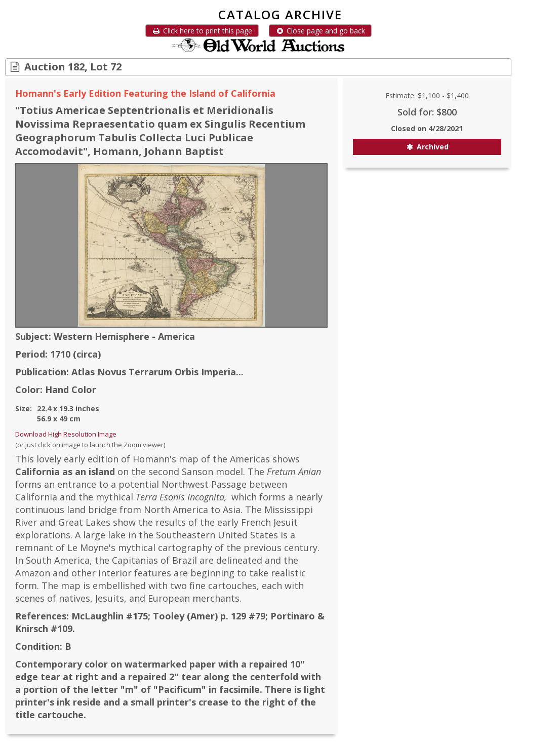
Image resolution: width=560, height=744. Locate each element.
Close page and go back (320, 31)
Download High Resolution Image (66, 434)
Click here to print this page (202, 31)
